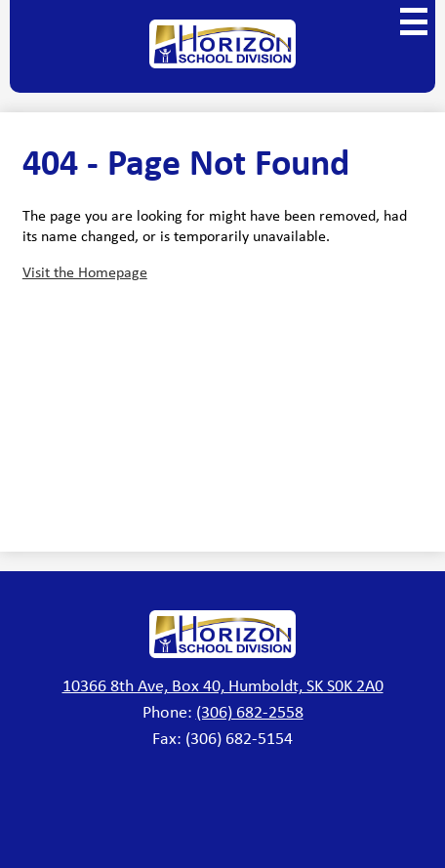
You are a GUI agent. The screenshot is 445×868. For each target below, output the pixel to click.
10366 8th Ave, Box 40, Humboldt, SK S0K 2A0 (223, 685)
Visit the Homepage (85, 272)
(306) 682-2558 (250, 712)
